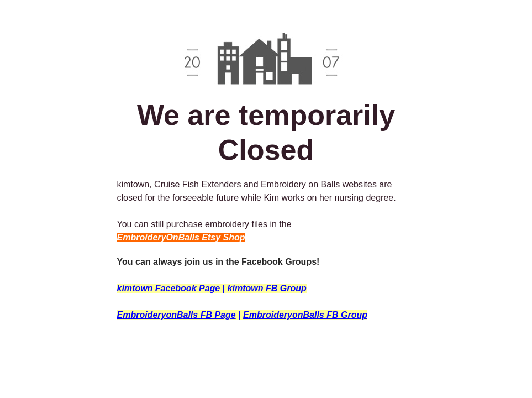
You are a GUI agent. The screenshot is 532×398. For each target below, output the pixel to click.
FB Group (286, 288)
